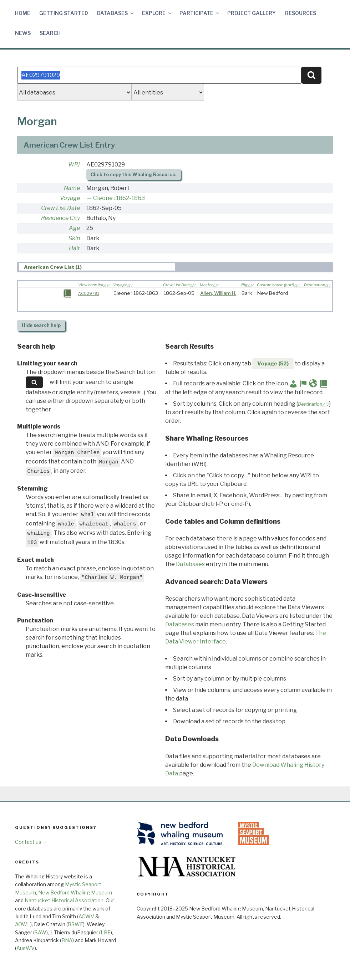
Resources (301, 13)
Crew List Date (60, 208)
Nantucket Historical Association (64, 900)
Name (72, 188)
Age (74, 228)
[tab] (97, 267)
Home (23, 13)
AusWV (26, 948)
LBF (106, 932)
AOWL (23, 924)
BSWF (75, 924)
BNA (67, 940)
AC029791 (89, 293)
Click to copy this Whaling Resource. (133, 175)
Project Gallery (252, 13)
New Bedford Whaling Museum (75, 892)
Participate (200, 13)
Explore (157, 13)
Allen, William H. (218, 293)
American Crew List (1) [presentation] (53, 267)
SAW (40, 932)
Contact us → (31, 842)
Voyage (70, 198)
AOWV (86, 916)
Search (50, 33)
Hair (74, 248)
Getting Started (64, 13)
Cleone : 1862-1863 (119, 198)
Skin (74, 238)
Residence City (60, 218)
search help (41, 325)
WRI (74, 165)
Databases (116, 13)
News (23, 33)
